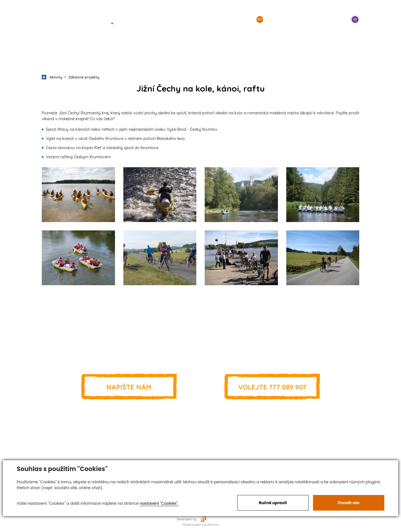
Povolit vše (349, 503)
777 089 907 (272, 387)
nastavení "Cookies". (159, 503)
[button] (105, 24)
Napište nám (129, 387)
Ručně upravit (273, 503)
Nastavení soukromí (201, 524)
